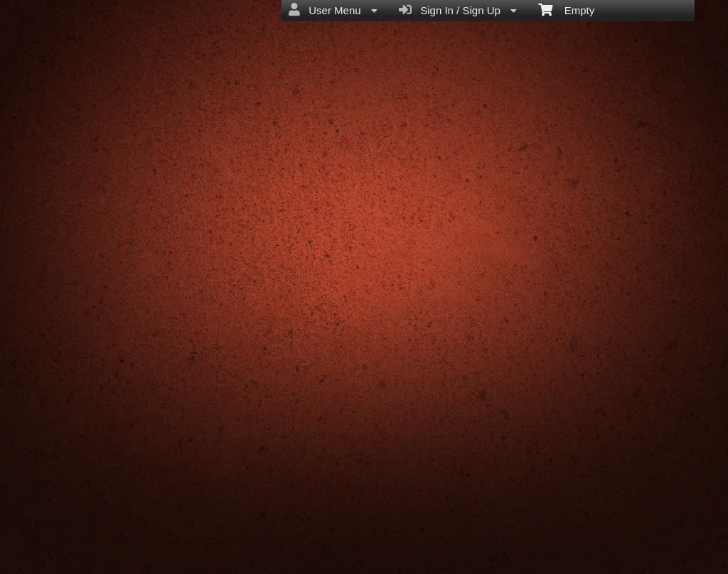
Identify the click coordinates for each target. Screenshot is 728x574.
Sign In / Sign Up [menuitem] (458, 10)
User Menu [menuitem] (333, 10)
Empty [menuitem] (566, 9)
